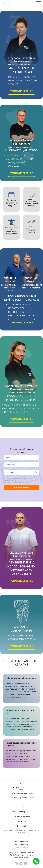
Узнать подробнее (21, 91)
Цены (21, 807)
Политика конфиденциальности (21, 798)
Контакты (21, 821)
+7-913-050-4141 (21, 844)
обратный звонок (22, 847)
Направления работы (22, 812)
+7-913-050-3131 (21, 841)
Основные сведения (21, 816)
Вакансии (21, 826)
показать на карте (21, 858)
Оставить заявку (21, 488)
